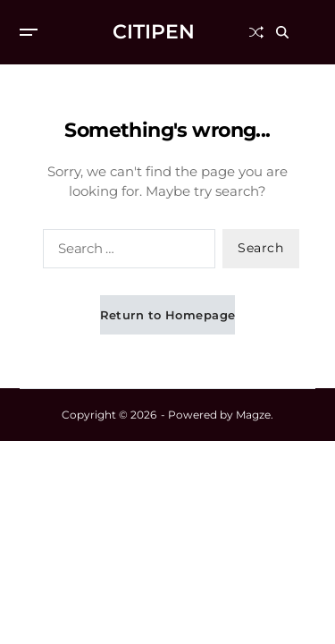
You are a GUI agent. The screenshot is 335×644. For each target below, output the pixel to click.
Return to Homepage (168, 315)
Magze (253, 415)
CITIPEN (154, 32)
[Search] (296, 32)
